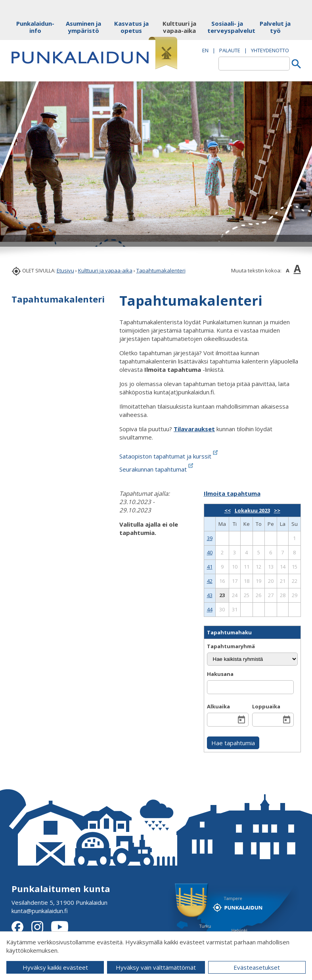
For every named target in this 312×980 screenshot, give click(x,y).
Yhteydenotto (270, 50)
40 (210, 552)
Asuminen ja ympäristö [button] (83, 27)
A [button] (288, 270)
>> (277, 510)
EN (205, 50)
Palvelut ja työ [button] (275, 27)
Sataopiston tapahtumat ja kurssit (169, 456)
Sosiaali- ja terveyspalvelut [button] (227, 27)
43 (210, 595)
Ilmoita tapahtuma (232, 493)
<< (228, 510)
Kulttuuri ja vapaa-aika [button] (179, 27)
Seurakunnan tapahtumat (157, 469)
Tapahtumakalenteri (161, 270)
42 (210, 581)
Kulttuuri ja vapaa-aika (105, 270)
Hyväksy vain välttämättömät (156, 967)
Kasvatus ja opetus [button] (131, 27)
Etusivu (65, 270)
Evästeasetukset (257, 967)
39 (210, 538)
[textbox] (254, 64)
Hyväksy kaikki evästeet (55, 967)
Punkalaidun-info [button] (35, 27)
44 (210, 609)
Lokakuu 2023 (252, 510)
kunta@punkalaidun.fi (40, 911)
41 (210, 567)
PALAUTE (230, 50)
